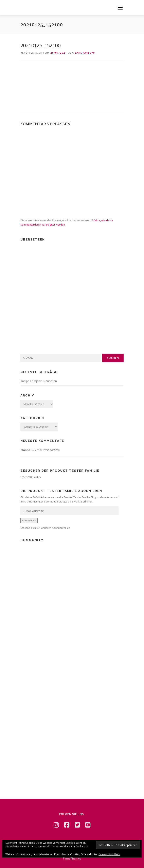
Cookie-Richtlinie (109, 854)
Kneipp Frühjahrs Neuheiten (39, 381)
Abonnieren (29, 520)
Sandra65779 (85, 53)
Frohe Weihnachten (47, 450)
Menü (120, 8)
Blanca (25, 450)
